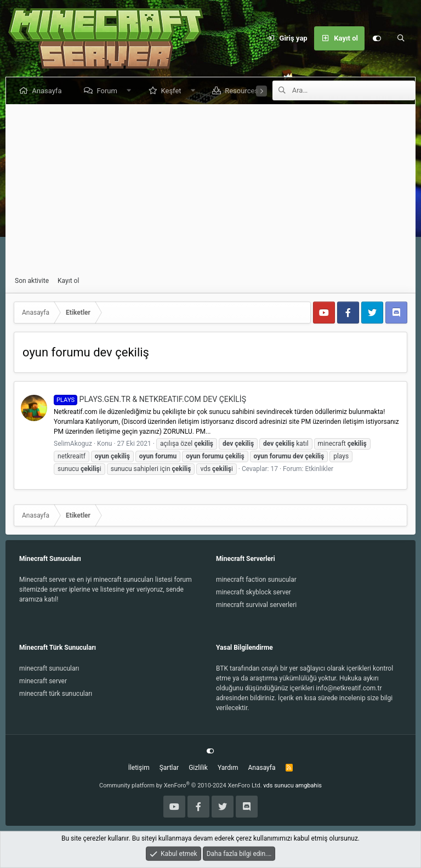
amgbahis (309, 785)
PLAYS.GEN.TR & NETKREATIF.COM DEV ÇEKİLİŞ (150, 399)
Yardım (228, 768)
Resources (244, 91)
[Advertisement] (210, 190)
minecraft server (43, 681)
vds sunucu (278, 785)
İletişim (139, 768)
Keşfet (173, 91)
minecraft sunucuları (49, 668)
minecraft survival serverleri (256, 605)
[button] (131, 91)
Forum (109, 91)
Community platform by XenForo (181, 785)
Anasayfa (49, 91)
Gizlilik (198, 768)
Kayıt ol (68, 281)
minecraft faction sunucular (256, 580)
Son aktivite (32, 281)
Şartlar (169, 768)
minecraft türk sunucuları (56, 694)
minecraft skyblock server (254, 592)
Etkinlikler (320, 469)
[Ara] (401, 38)
